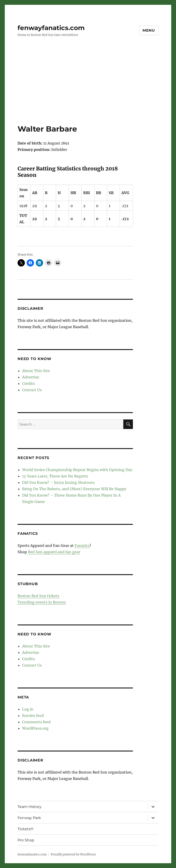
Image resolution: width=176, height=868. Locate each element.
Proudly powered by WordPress (73, 854)
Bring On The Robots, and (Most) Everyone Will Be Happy (74, 489)
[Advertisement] (89, 90)
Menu (149, 30)
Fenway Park (29, 818)
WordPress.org (35, 728)
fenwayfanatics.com (51, 28)
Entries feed (33, 716)
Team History (30, 807)
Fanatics (82, 546)
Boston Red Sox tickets (38, 596)
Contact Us (32, 390)
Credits (28, 383)
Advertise (31, 377)
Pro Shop (26, 840)
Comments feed (36, 722)
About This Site (36, 371)
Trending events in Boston (42, 602)
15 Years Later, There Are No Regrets (55, 476)
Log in (28, 709)
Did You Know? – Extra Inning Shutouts (58, 482)
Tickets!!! (25, 829)
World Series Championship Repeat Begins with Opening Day (77, 470)
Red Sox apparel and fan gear (54, 552)
